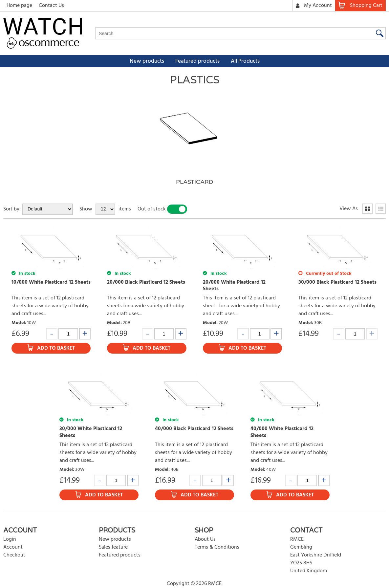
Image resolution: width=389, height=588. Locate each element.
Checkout (14, 555)
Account (13, 547)
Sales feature (113, 547)
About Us (205, 539)
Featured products (197, 61)
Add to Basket (56, 348)
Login (10, 539)
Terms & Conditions (217, 547)
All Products (245, 61)
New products (147, 61)
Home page (19, 6)
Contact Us (51, 6)
